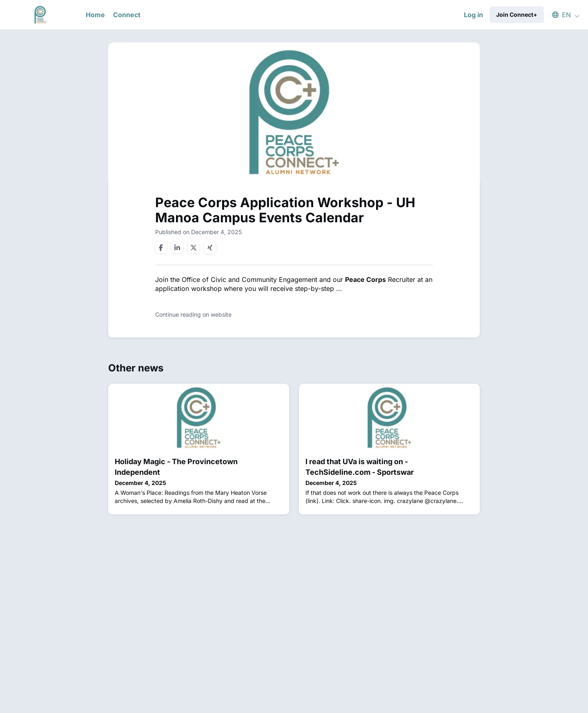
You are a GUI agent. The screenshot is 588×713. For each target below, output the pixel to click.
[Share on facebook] (161, 248)
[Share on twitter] (194, 248)
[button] (562, 15)
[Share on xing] (210, 248)
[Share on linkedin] (177, 248)
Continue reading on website (193, 314)
